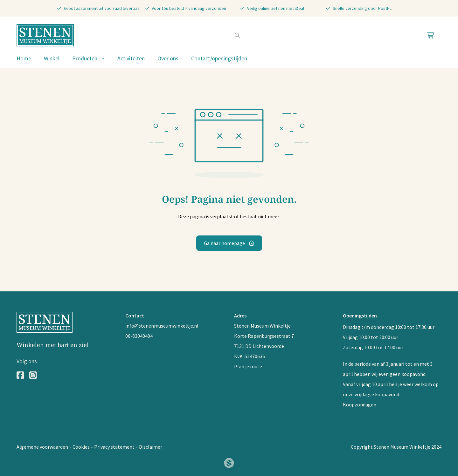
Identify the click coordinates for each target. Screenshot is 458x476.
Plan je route (248, 366)
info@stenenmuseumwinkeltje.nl (162, 326)
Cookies (81, 447)
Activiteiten (131, 58)
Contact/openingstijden (219, 58)
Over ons (168, 58)
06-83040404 (139, 336)
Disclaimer (151, 447)
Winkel (52, 58)
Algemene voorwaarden (42, 447)
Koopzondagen (360, 405)
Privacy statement (114, 447)
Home (24, 58)
